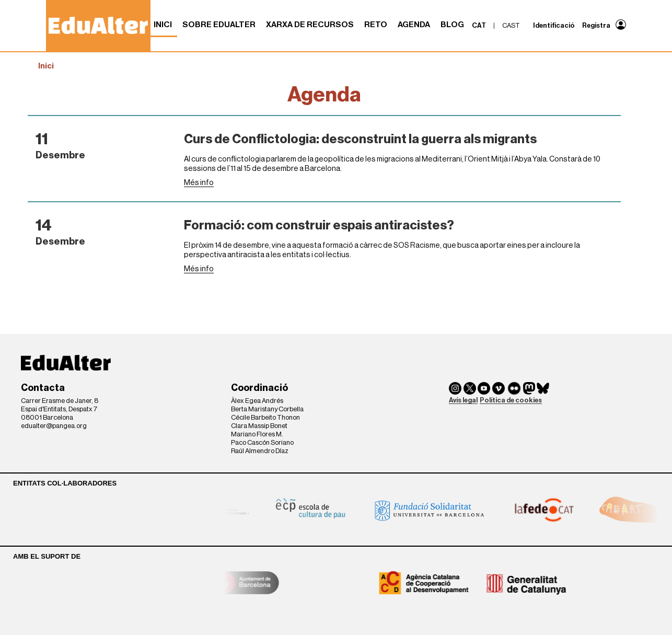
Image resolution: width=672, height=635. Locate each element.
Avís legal (463, 400)
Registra (596, 25)
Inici (163, 25)
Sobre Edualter (219, 25)
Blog (452, 25)
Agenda (414, 25)
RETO (376, 25)
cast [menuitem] (511, 25)
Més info (199, 183)
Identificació (554, 25)
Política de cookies (511, 400)
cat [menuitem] (479, 25)
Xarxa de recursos (310, 25)
